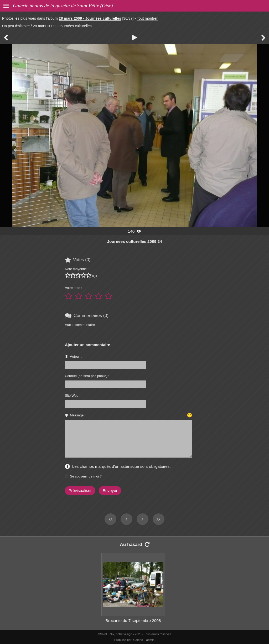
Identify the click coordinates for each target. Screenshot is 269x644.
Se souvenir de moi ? (86, 476)
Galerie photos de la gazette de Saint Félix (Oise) (63, 6)
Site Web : (73, 396)
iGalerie (138, 640)
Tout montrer (147, 18)
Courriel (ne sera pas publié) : (87, 376)
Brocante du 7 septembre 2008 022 (133, 624)
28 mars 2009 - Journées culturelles (90, 18)
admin (150, 640)
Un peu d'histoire (16, 26)
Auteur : (76, 356)
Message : (78, 415)
